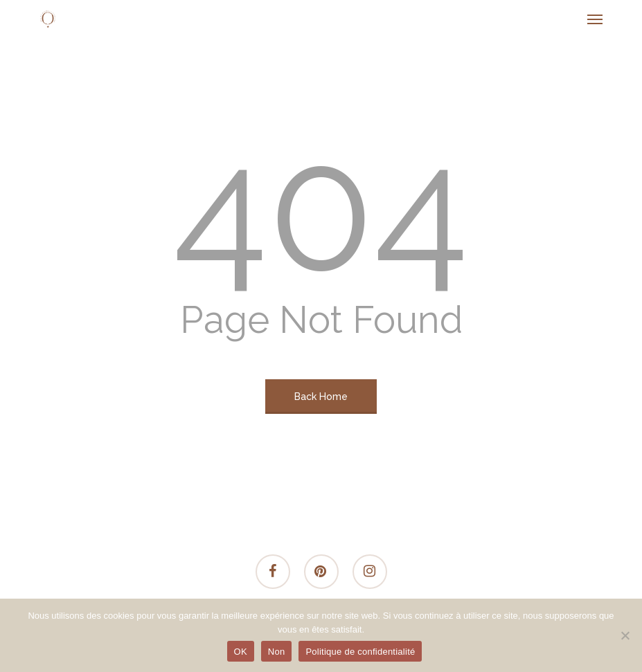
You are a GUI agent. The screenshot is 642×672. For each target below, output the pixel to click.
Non (277, 652)
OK (241, 652)
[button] (595, 19)
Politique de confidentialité (360, 652)
